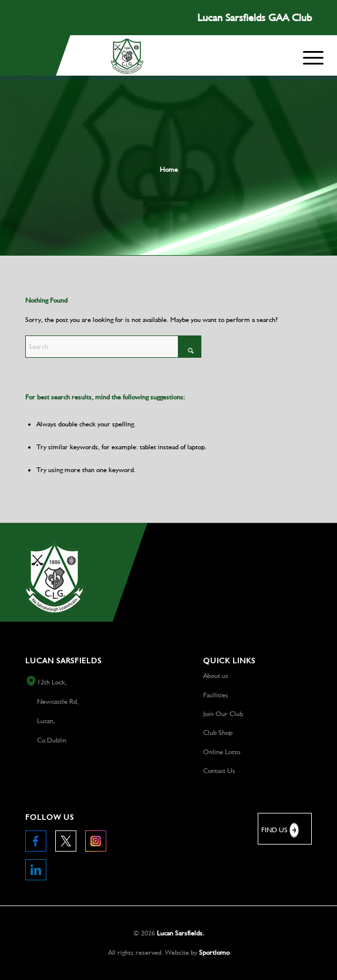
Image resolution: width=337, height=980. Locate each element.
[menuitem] (313, 58)
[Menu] (313, 55)
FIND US (281, 830)
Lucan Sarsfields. (181, 933)
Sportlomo (214, 952)
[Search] (113, 347)
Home (169, 169)
